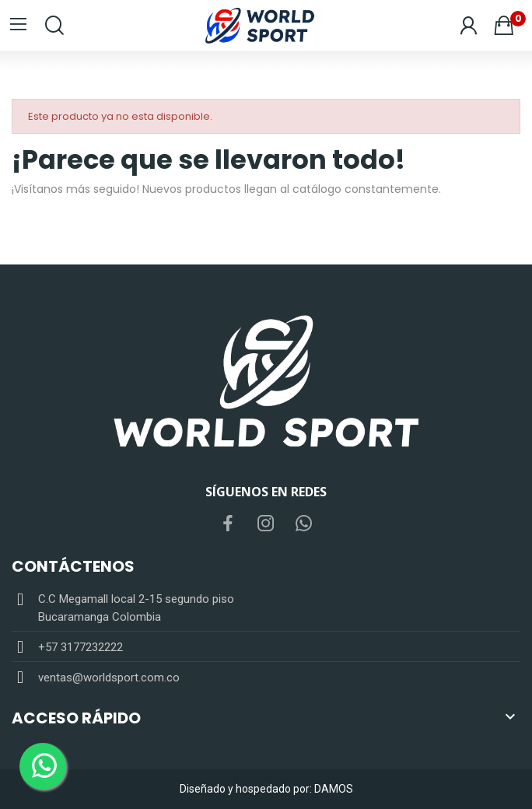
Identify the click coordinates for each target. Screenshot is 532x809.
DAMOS (334, 789)
